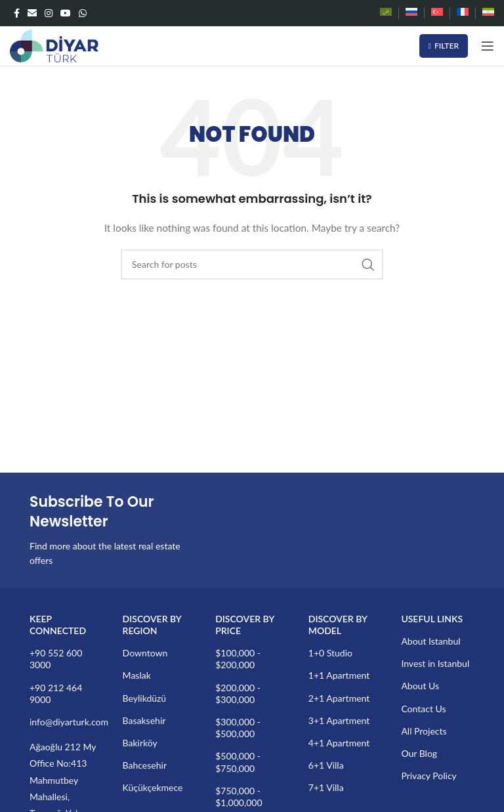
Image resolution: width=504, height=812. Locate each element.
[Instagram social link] (49, 13)
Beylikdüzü (145, 698)
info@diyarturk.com (66, 722)
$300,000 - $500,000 (238, 728)
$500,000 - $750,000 (238, 762)
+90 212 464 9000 (56, 694)
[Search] (252, 265)
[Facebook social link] (17, 13)
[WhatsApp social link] (83, 13)
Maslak (137, 675)
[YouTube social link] (66, 13)
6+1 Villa (326, 765)
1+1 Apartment (339, 675)
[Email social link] (32, 13)
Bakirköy (140, 743)
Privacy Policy (429, 776)
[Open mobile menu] (488, 46)
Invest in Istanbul (435, 663)
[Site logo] (54, 45)
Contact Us (423, 709)
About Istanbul (430, 641)
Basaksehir (144, 720)
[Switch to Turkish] (437, 13)
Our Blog (419, 753)
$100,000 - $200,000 (238, 659)
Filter (444, 46)
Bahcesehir (145, 765)
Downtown (145, 653)
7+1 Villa (326, 787)
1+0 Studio (330, 653)
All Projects (424, 731)
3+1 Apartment (339, 720)
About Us (420, 686)
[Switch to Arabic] (386, 13)
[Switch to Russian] (411, 13)
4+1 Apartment (339, 743)
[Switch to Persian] (488, 13)
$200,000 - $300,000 (238, 694)
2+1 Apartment (339, 698)
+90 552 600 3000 (56, 659)
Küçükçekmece (153, 787)
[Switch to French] (463, 13)
